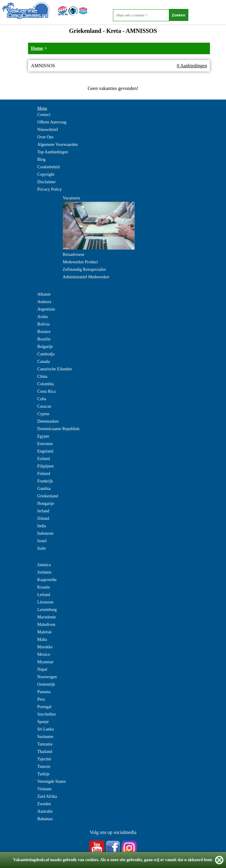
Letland (44, 595)
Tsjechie (44, 759)
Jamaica (44, 565)
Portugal (44, 707)
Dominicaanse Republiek (58, 429)
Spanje (43, 722)
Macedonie (47, 617)
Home (37, 48)
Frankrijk (45, 481)
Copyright (46, 174)
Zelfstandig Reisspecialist (84, 269)
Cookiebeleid (49, 167)
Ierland (43, 511)
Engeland (45, 451)
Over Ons (45, 137)
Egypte (43, 436)
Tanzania (45, 744)
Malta (42, 639)
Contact (44, 115)
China (42, 376)
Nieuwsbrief (48, 130)
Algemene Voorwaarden (58, 145)
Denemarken (48, 421)
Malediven (46, 625)
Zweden (44, 804)
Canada (44, 362)
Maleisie (45, 632)
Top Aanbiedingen (53, 152)
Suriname (45, 737)
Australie (45, 811)
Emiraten (45, 444)
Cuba (42, 399)
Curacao (44, 406)
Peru (41, 699)
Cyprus (43, 414)
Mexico (44, 654)
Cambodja (46, 354)
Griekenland (48, 496)
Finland (44, 474)
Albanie (44, 294)
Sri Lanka (46, 729)
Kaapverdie (47, 580)
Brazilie (44, 339)
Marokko (45, 647)
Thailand (45, 752)
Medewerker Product (80, 262)
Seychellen (46, 714)
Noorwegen (47, 677)
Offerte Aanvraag (52, 122)
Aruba (43, 317)
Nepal (42, 669)
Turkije (43, 774)
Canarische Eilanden (55, 369)
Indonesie (45, 533)
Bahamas (45, 819)
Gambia (44, 489)
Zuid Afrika (47, 796)
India (42, 526)
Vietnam (44, 789)
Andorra (44, 302)
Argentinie (46, 309)
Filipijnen (45, 466)
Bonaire (44, 332)
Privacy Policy (50, 189)
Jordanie (44, 572)
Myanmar (45, 662)
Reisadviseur (74, 255)
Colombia (46, 384)
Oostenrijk (46, 684)
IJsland (43, 518)
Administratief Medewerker (86, 277)
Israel (42, 541)
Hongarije (46, 503)
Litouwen (45, 602)
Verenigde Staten (52, 781)
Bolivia (43, 324)
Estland (44, 459)
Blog (41, 159)
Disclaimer (46, 182)
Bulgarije (45, 347)
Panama (44, 692)
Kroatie (44, 587)
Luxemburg (47, 610)
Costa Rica (46, 391)
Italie (42, 548)
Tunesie (44, 767)
